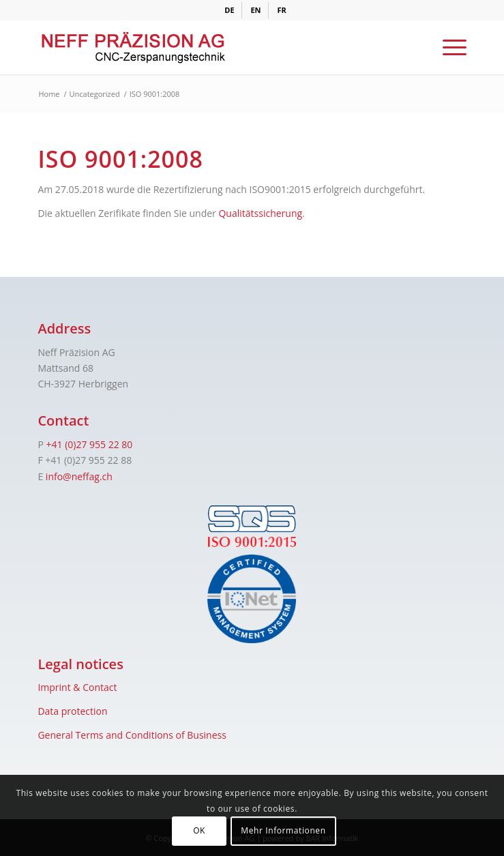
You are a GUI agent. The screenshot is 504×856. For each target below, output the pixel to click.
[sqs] (252, 526)
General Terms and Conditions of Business (132, 735)
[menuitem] (229, 10)
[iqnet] (252, 599)
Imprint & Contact (77, 687)
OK (199, 830)
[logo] (209, 47)
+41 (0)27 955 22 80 (89, 444)
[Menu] (448, 47)
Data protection (72, 711)
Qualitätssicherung (260, 213)
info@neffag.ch (79, 476)
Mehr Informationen (283, 830)
